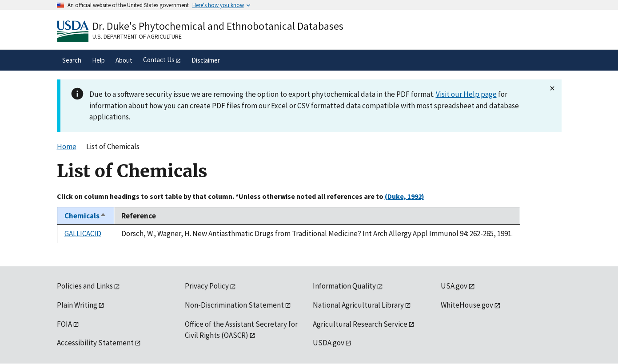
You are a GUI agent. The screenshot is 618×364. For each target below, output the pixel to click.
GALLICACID (83, 233)
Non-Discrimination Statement (234, 305)
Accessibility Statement (95, 343)
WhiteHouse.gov (467, 305)
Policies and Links (85, 286)
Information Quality (344, 286)
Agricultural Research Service (360, 324)
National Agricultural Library (358, 305)
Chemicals (86, 216)
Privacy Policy (207, 286)
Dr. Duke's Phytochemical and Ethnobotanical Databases (218, 26)
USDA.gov (329, 343)
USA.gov (454, 286)
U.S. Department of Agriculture (137, 36)
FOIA (64, 324)
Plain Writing (77, 305)
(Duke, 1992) (405, 196)
